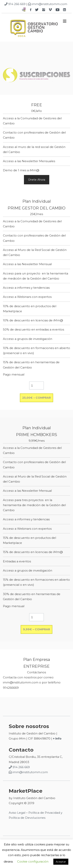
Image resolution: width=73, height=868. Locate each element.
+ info (57, 738)
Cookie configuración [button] (33, 861)
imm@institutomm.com (48, 4)
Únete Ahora (37, 180)
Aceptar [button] (61, 862)
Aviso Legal (17, 813)
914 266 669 (15, 4)
